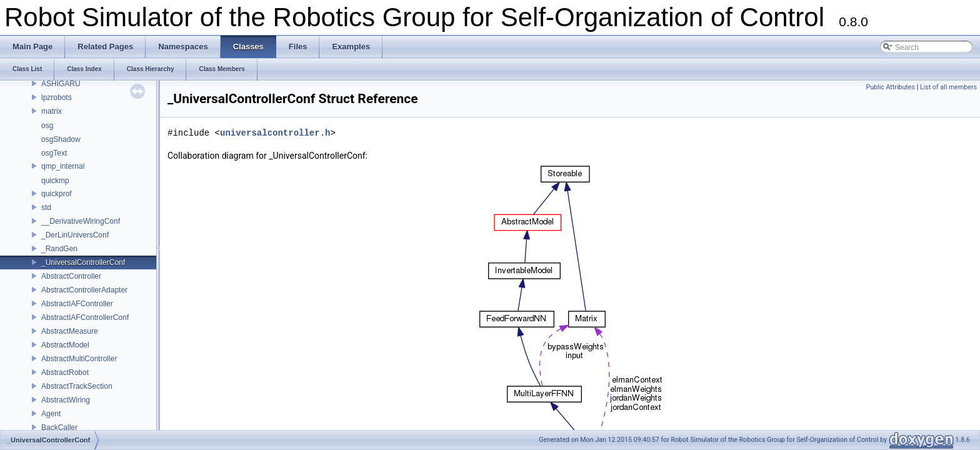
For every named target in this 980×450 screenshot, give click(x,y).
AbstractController (71, 276)
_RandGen (59, 249)
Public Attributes (890, 87)
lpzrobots (57, 97)
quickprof (57, 194)
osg (47, 126)
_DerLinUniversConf (75, 235)
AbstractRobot (65, 372)
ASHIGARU (61, 84)
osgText (54, 153)
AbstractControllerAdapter (84, 290)
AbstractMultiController (79, 359)
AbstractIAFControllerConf (85, 317)
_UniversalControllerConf (83, 262)
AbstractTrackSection (77, 386)
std (46, 207)
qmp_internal (63, 166)
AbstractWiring (66, 400)
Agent (51, 414)
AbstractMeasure (70, 331)
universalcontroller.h (275, 133)
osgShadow (61, 139)
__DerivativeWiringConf (81, 221)
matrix (52, 111)
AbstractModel (65, 345)
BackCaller (59, 427)
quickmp (55, 181)
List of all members (948, 87)
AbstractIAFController (77, 304)
